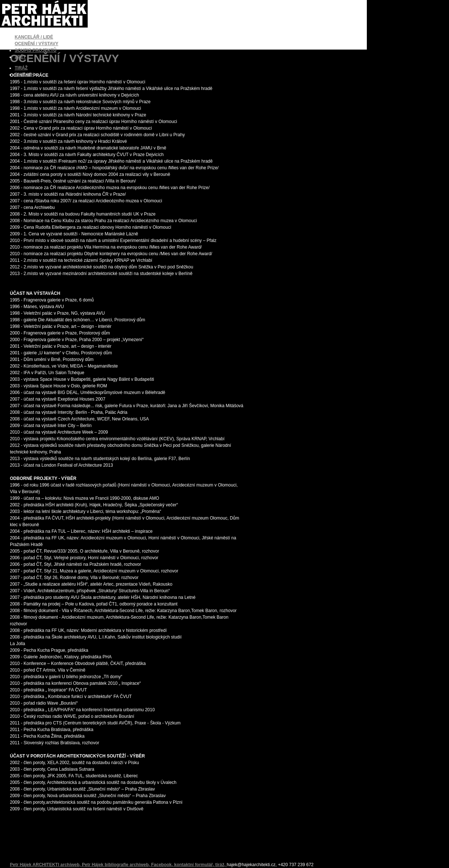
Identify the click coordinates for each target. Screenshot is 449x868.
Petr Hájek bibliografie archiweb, (116, 865)
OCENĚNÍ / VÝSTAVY (36, 44)
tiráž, (221, 865)
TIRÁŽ (21, 68)
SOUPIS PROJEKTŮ (36, 50)
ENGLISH (24, 75)
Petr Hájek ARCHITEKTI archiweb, (46, 865)
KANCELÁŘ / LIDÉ (34, 37)
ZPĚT (20, 57)
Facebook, (163, 865)
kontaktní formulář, (195, 865)
